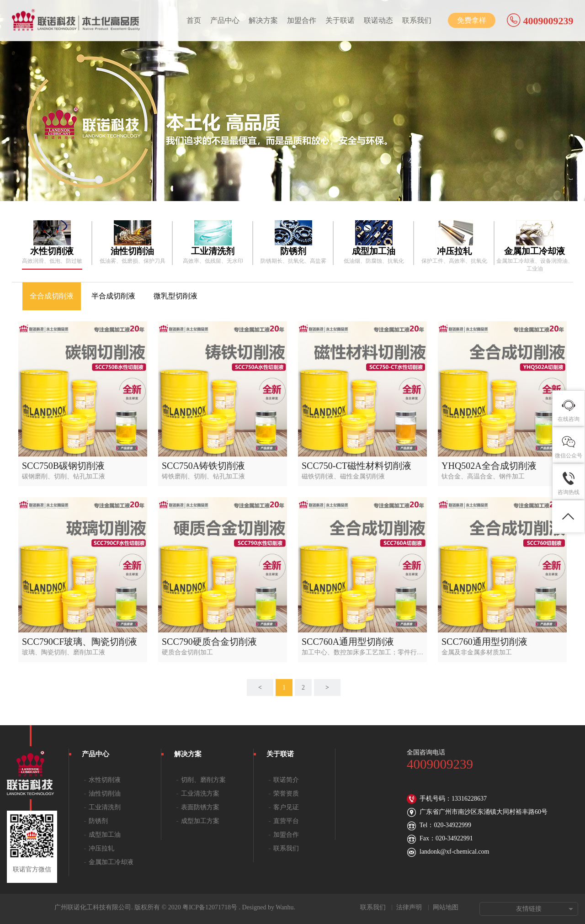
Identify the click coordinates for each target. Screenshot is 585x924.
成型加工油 (105, 835)
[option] (52, 243)
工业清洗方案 (200, 794)
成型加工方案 (200, 821)
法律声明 (409, 907)
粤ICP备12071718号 (210, 907)
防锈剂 (98, 821)
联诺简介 (286, 780)
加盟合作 (302, 20)
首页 (194, 20)
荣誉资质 (286, 794)
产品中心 (225, 20)
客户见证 (286, 807)
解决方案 (263, 20)
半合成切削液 (113, 296)
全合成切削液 (52, 296)
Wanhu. (285, 907)
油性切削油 (105, 794)
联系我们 (417, 20)
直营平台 (286, 821)
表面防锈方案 (200, 807)
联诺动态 (378, 20)
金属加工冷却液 (111, 862)
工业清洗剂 (105, 807)
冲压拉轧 (101, 848)
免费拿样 (472, 20)
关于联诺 (340, 20)
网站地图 (446, 907)
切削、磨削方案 (203, 780)
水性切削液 (105, 780)
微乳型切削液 (175, 296)
